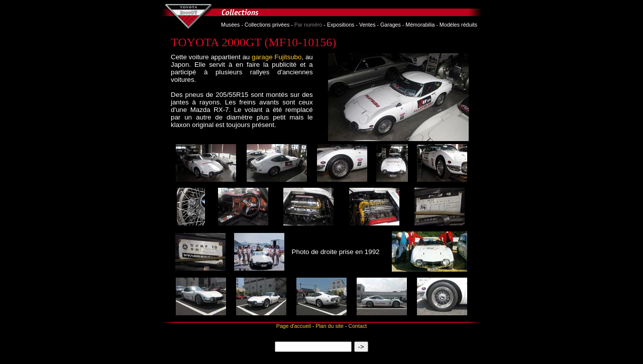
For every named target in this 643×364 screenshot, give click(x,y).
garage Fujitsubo (277, 57)
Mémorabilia (420, 25)
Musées (230, 25)
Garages (391, 25)
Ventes (367, 25)
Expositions (341, 25)
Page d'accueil (294, 326)
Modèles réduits (458, 25)
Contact (357, 326)
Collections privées (267, 25)
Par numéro (308, 25)
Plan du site (330, 326)
